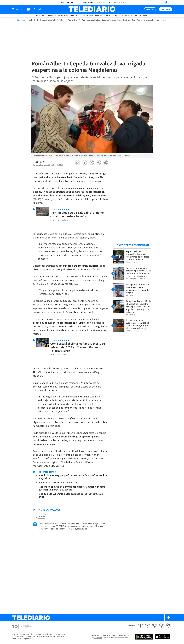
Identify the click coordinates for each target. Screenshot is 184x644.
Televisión (143, 16)
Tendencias (80, 16)
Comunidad (51, 16)
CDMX (62, 2)
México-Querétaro (124, 20)
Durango (121, 2)
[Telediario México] (92, 9)
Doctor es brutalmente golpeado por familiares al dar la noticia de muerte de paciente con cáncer (138, 272)
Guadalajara (81, 2)
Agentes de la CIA (74, 20)
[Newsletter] (171, 3)
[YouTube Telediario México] (169, 625)
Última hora (41, 16)
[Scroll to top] (168, 618)
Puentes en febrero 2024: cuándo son (58, 483)
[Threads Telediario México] (162, 625)
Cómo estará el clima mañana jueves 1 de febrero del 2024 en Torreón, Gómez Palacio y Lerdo (78, 347)
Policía (60, 16)
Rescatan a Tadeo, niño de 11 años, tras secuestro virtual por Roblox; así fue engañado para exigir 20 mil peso (138, 307)
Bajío (113, 2)
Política (127, 16)
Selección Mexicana (109, 20)
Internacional (109, 16)
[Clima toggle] (34, 9)
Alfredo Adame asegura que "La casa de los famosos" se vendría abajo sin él (73, 477)
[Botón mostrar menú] (18, 9)
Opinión (134, 16)
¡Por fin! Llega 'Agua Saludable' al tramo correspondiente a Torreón (77, 215)
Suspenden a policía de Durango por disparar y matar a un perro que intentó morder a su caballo (72, 488)
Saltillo (106, 2)
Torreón (41, 516)
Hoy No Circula (33, 20)
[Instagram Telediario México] (155, 625)
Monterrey (70, 2)
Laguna (91, 2)
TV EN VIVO (151, 9)
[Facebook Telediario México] (140, 625)
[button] (78, 163)
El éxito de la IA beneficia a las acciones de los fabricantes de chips (71, 495)
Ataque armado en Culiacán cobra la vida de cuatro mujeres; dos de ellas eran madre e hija (137, 324)
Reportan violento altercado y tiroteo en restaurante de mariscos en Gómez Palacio (137, 255)
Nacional (90, 16)
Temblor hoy (62, 20)
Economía (119, 16)
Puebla (99, 2)
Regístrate (166, 9)
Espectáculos (69, 16)
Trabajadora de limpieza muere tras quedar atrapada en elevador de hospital (137, 289)
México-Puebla (137, 20)
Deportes (98, 16)
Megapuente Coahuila (48, 20)
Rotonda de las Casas (151, 20)
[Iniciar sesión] (166, 2)
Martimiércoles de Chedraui (91, 20)
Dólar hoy (164, 20)
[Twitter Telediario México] (148, 625)
